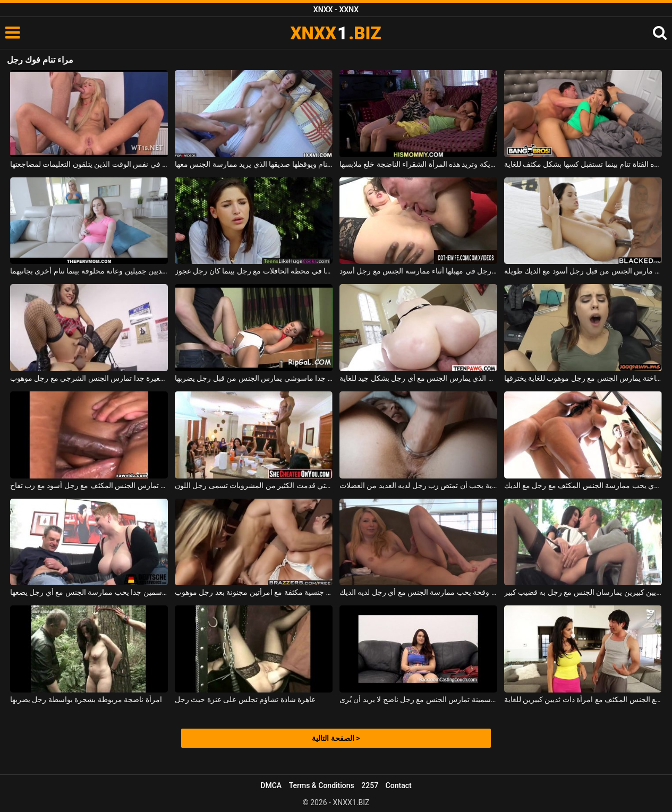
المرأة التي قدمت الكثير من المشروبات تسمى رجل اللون (254, 485)
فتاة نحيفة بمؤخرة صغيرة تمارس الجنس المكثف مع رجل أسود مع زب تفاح (89, 485)
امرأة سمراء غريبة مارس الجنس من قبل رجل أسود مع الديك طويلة (583, 271)
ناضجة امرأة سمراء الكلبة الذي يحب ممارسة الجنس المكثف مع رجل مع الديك (583, 485)
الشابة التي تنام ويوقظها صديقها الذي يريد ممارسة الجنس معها (254, 164)
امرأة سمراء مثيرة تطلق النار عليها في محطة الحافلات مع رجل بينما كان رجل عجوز (254, 271)
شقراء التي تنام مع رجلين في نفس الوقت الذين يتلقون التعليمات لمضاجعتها (89, 164)
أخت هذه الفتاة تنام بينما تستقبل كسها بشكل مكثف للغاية (583, 164)
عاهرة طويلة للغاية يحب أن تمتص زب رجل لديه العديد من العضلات (419, 485)
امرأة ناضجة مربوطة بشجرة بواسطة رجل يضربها (86, 699)
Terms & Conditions (322, 785)
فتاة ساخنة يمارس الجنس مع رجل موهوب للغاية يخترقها (583, 378)
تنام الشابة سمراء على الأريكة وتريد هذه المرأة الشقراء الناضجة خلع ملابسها (419, 164)
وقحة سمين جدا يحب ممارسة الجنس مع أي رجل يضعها (89, 592)
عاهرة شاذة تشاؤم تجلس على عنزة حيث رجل (245, 699)
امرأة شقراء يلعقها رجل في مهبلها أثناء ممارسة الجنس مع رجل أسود (419, 271)
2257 (370, 785)
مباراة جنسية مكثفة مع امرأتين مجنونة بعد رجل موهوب (254, 592)
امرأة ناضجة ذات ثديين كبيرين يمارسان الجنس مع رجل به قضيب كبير (583, 592)
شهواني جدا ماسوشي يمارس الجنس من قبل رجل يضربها (254, 378)
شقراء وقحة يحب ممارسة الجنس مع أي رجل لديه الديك (419, 592)
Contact (399, 785)
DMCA (271, 785)
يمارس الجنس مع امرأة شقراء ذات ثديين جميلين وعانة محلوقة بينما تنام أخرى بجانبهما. (89, 271)
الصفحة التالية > (336, 738)
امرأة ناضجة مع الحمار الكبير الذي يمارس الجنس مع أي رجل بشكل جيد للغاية (419, 378)
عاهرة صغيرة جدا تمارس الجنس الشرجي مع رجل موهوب (89, 378)
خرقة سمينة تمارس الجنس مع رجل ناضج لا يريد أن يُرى (419, 699)
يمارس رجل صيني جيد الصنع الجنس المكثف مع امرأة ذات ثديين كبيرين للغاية (583, 699)
